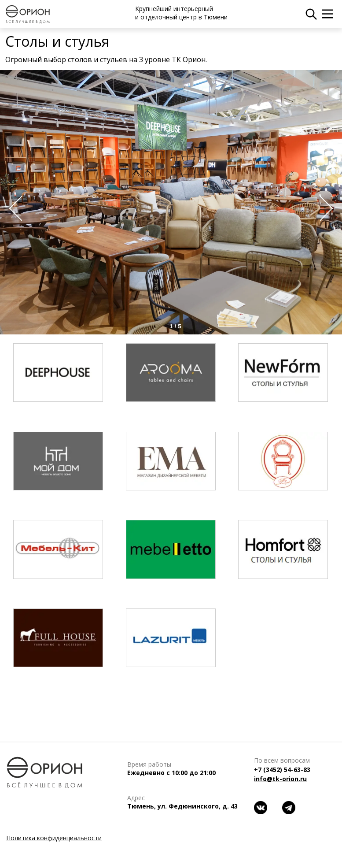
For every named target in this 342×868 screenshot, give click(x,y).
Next (329, 208)
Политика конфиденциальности (54, 838)
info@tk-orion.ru (280, 779)
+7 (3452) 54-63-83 (282, 770)
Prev (13, 208)
